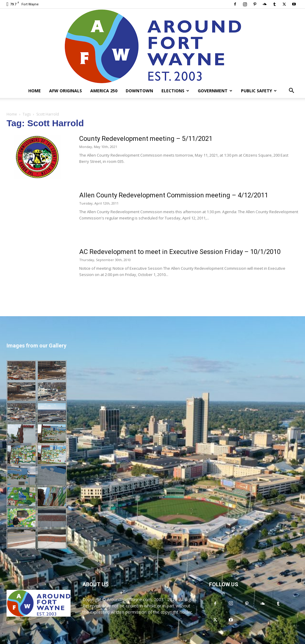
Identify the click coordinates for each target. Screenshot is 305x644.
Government (215, 91)
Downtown (139, 91)
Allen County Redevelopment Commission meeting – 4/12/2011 (174, 195)
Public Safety (259, 91)
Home (35, 91)
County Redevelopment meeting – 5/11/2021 (146, 139)
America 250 (104, 91)
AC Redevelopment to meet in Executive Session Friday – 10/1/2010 (180, 252)
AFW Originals (66, 91)
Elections (175, 91)
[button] (291, 91)
